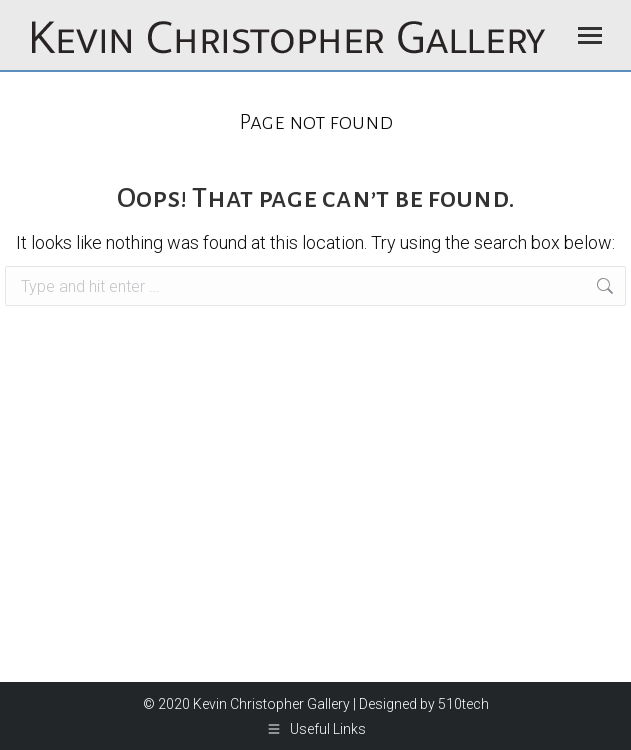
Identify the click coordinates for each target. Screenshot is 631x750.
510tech (463, 704)
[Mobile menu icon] (590, 35)
